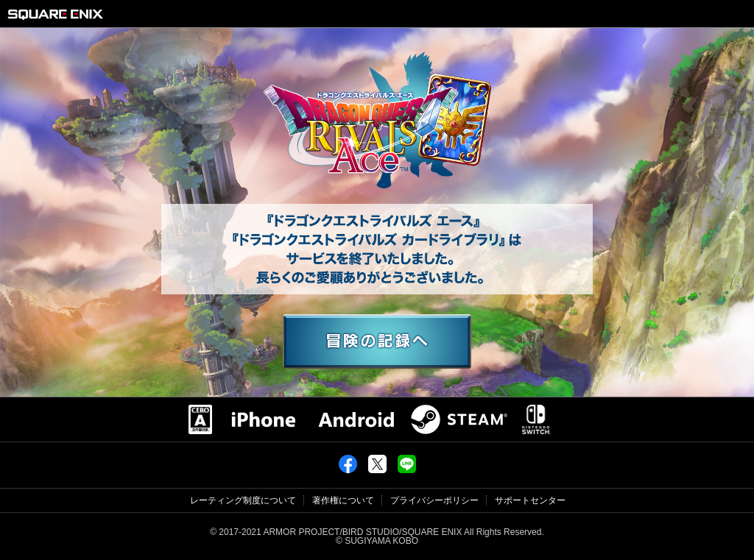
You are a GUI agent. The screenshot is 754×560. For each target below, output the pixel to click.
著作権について (343, 500)
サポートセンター (530, 500)
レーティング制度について (243, 500)
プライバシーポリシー (434, 500)
